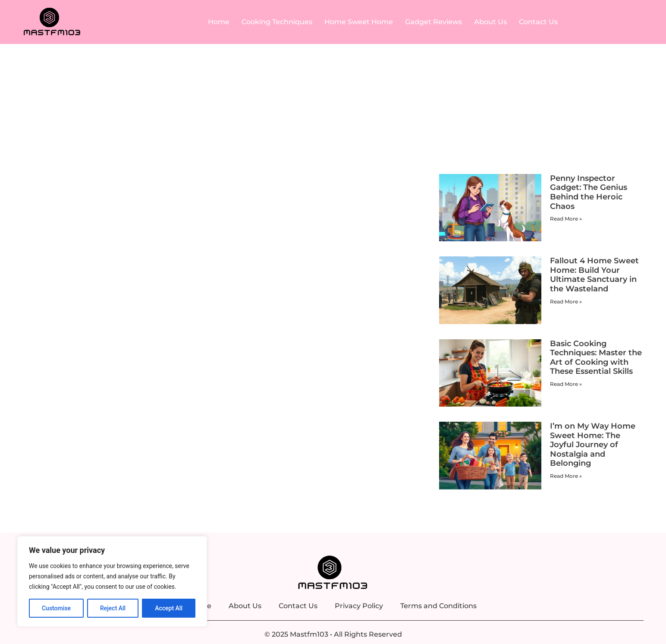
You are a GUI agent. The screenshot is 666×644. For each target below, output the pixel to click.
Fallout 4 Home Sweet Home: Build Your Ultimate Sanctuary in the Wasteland (594, 275)
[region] (112, 581)
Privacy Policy (359, 606)
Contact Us (538, 22)
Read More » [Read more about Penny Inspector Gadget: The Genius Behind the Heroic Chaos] (566, 219)
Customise (56, 608)
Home (219, 22)
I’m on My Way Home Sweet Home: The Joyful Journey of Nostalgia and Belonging (593, 445)
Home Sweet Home (359, 22)
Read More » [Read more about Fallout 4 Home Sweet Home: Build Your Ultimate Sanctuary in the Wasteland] (566, 301)
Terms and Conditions (438, 606)
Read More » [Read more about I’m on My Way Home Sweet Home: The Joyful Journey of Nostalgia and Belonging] (566, 476)
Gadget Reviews (434, 22)
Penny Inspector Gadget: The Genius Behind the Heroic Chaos (589, 192)
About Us (490, 22)
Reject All (113, 608)
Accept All (169, 608)
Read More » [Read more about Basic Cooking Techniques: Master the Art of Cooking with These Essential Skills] (566, 384)
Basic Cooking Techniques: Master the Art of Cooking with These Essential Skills (596, 358)
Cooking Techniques (277, 22)
